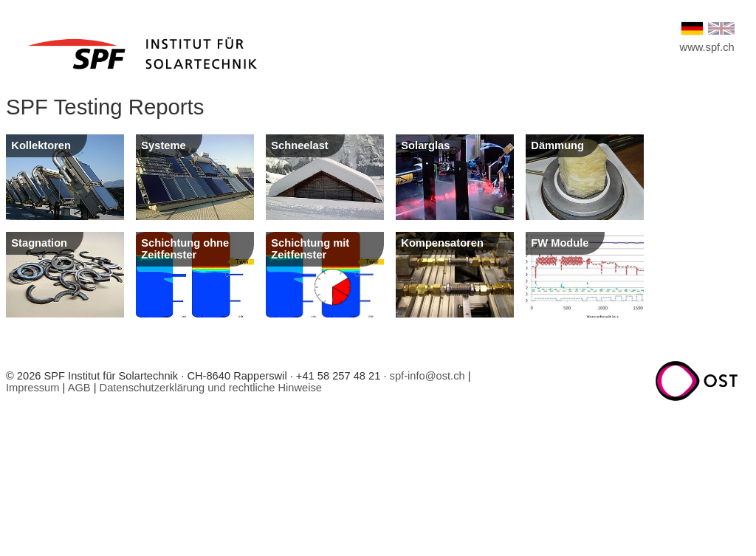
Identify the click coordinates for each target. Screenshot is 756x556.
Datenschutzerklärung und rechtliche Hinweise (211, 388)
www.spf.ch (707, 47)
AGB (79, 388)
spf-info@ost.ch (427, 376)
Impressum (32, 388)
